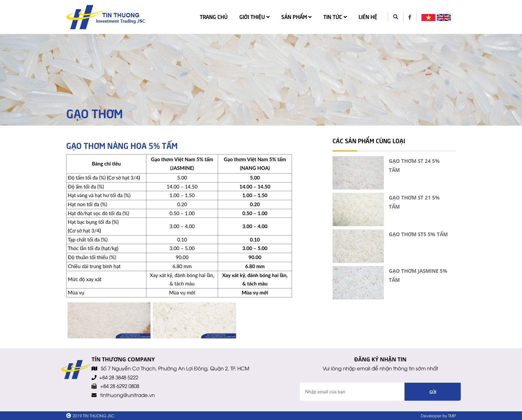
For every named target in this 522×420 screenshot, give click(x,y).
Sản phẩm (296, 16)
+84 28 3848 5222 (119, 377)
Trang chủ (215, 16)
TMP (452, 416)
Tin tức (335, 16)
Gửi (433, 392)
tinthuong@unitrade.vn (128, 395)
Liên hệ (368, 16)
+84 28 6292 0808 (120, 386)
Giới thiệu (255, 16)
